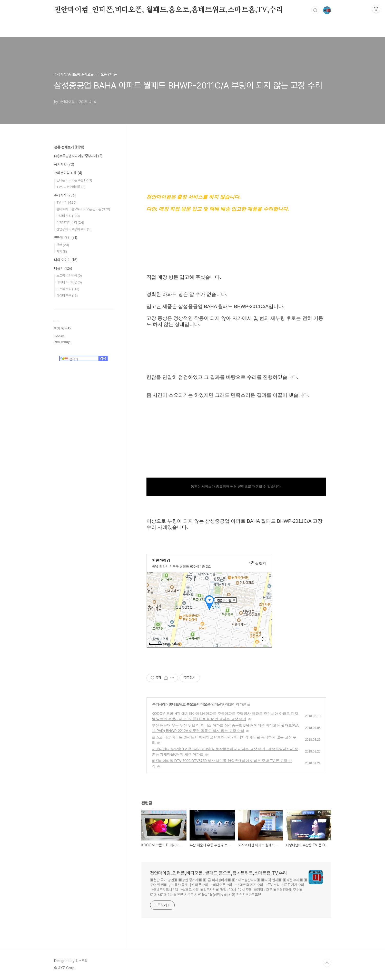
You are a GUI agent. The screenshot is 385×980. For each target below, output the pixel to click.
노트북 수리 (68, 289)
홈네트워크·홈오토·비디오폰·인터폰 (195, 704)
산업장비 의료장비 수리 (75, 229)
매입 (62, 251)
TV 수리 (66, 202)
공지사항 (64, 164)
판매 (63, 245)
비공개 (63, 268)
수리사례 (159, 704)
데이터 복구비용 (69, 282)
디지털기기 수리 (70, 222)
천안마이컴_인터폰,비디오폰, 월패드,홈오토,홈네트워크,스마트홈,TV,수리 (169, 10)
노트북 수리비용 (69, 276)
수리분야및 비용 (68, 173)
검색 (315, 10)
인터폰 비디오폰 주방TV (74, 180)
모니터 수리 (68, 216)
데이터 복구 (67, 296)
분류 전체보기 (69, 147)
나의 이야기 (66, 260)
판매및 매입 (66, 237)
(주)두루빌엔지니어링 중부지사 (78, 156)
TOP (327, 963)
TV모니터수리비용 (71, 187)
